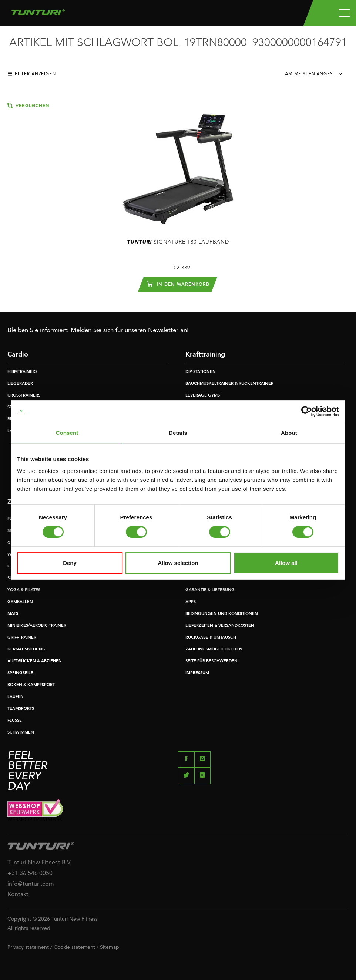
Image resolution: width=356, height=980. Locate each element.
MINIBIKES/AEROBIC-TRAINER (37, 626)
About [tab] (289, 433)
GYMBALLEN (20, 602)
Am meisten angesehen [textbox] (315, 74)
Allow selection (178, 563)
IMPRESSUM (197, 673)
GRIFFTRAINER (22, 638)
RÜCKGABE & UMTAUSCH (211, 638)
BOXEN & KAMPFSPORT (31, 685)
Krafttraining (205, 355)
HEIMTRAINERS (22, 372)
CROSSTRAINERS (24, 396)
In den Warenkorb (178, 284)
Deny (70, 563)
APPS (191, 602)
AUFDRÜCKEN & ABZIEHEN (35, 661)
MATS (13, 614)
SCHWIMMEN (21, 733)
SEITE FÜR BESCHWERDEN (211, 661)
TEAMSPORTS (21, 709)
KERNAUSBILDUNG (26, 650)
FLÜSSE (15, 721)
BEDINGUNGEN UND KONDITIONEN (222, 614)
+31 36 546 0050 (30, 874)
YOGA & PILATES (24, 590)
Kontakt (18, 895)
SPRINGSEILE (20, 673)
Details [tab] (178, 433)
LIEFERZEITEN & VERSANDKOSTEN (220, 626)
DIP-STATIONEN (201, 372)
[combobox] (317, 76)
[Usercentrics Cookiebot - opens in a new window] (307, 411)
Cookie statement (74, 947)
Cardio (18, 355)
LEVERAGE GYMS (203, 396)
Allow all (286, 563)
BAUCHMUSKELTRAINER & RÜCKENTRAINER (229, 384)
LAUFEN (16, 697)
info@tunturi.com (31, 884)
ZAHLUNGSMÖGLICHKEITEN (214, 650)
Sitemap (110, 947)
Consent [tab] (67, 433)
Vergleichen (28, 106)
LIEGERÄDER (20, 384)
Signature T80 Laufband (178, 242)
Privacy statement (28, 947)
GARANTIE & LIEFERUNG (210, 590)
